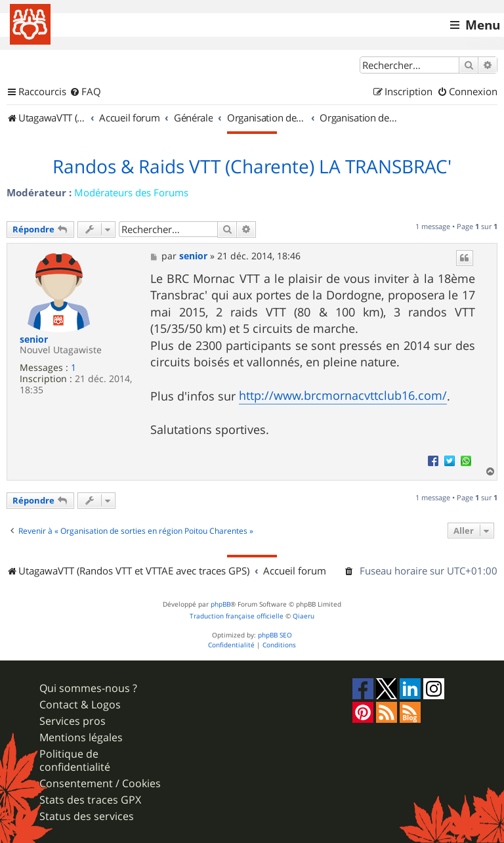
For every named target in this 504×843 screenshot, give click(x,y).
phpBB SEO (275, 635)
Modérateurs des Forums (131, 192)
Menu (483, 25)
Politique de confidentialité (75, 760)
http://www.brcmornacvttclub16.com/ (343, 395)
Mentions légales (81, 738)
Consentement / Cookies (100, 784)
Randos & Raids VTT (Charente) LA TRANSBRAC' (252, 167)
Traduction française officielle (237, 616)
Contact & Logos (80, 705)
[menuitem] (85, 92)
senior (34, 340)
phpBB (220, 604)
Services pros (73, 721)
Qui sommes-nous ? (88, 688)
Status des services (87, 816)
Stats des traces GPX (90, 800)
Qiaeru (304, 616)
